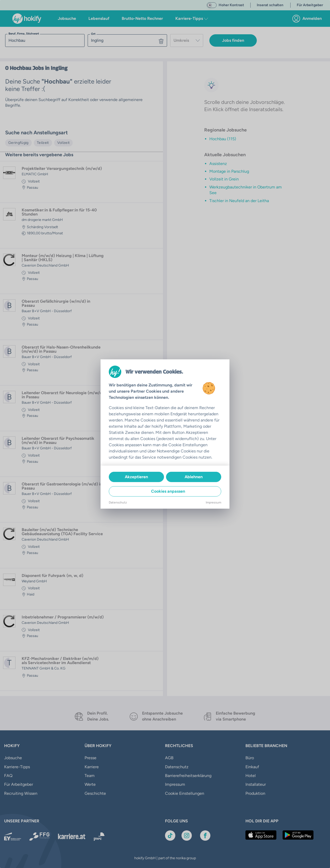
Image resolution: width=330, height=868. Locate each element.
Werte (90, 784)
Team (90, 776)
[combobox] (187, 40)
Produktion (255, 793)
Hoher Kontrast (231, 5)
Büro (250, 758)
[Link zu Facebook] (205, 836)
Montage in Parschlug (229, 171)
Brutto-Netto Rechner (142, 18)
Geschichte (95, 793)
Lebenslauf (99, 18)
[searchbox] (45, 40)
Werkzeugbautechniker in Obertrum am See (246, 190)
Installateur (256, 784)
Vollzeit (64, 143)
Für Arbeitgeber (19, 784)
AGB (169, 758)
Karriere (92, 767)
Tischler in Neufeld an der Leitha (239, 201)
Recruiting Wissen (21, 793)
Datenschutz (177, 767)
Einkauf (252, 767)
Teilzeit (43, 143)
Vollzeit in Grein (224, 179)
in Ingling (56, 68)
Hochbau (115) (223, 139)
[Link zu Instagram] (187, 836)
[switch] (212, 5)
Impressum (175, 784)
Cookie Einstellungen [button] (185, 793)
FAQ (8, 776)
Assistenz (218, 164)
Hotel (251, 776)
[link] (308, 19)
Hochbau (20, 68)
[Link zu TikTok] (170, 836)
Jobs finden (233, 40)
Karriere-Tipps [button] (192, 18)
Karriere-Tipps (17, 767)
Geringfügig (18, 143)
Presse (90, 758)
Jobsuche (67, 18)
